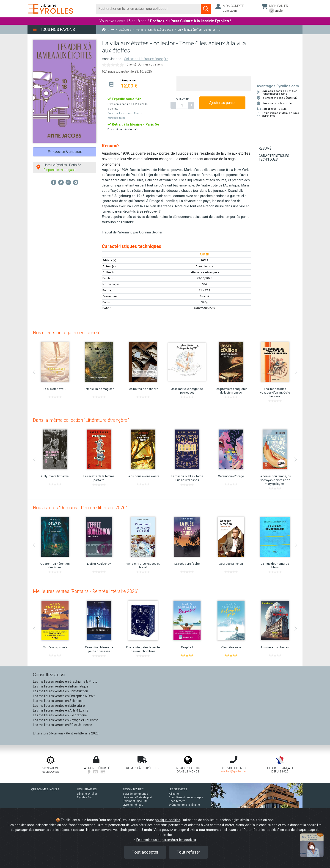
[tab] (139, 84)
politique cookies (168, 820)
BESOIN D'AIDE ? (133, 789)
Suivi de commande (135, 794)
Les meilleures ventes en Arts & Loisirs (61, 710)
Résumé (265, 148)
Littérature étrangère (204, 272)
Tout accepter (145, 852)
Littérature (41, 733)
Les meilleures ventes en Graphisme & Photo (65, 682)
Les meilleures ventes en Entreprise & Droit (64, 696)
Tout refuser (188, 852)
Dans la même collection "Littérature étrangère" (81, 420)
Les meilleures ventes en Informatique (61, 686)
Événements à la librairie (184, 805)
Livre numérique (133, 805)
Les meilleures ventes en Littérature (59, 706)
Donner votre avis (150, 64)
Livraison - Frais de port (137, 797)
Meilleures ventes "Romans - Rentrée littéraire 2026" (86, 591)
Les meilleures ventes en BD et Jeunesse (63, 725)
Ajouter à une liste (65, 152)
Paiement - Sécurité (135, 801)
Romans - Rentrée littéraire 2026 (75, 733)
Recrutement (177, 801)
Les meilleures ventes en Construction (60, 691)
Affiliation (175, 794)
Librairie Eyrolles (87, 794)
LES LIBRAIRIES (87, 789)
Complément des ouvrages (186, 797)
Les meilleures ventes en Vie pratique (60, 715)
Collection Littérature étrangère (146, 59)
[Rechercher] (149, 9)
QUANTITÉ (182, 99)
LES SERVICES (178, 789)
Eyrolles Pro (84, 797)
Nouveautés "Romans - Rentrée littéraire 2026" (80, 508)
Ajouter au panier (223, 103)
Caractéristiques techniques (274, 158)
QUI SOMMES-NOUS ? (45, 789)
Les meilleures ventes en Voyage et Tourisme (66, 720)
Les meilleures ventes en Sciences (58, 701)
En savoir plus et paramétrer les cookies (166, 840)
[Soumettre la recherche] (206, 9)
